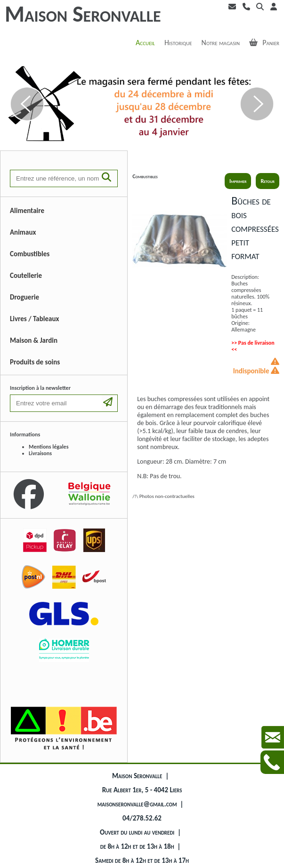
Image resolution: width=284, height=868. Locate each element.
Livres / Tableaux (34, 319)
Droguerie (24, 297)
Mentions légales (49, 447)
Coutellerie (26, 276)
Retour (268, 181)
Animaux (23, 232)
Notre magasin (221, 43)
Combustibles (30, 254)
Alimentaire (27, 211)
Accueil (145, 43)
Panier (264, 43)
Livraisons (40, 453)
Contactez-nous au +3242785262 (272, 762)
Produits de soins (35, 362)
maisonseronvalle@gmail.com (137, 804)
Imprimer (238, 181)
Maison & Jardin (34, 340)
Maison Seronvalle (83, 14)
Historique (178, 43)
